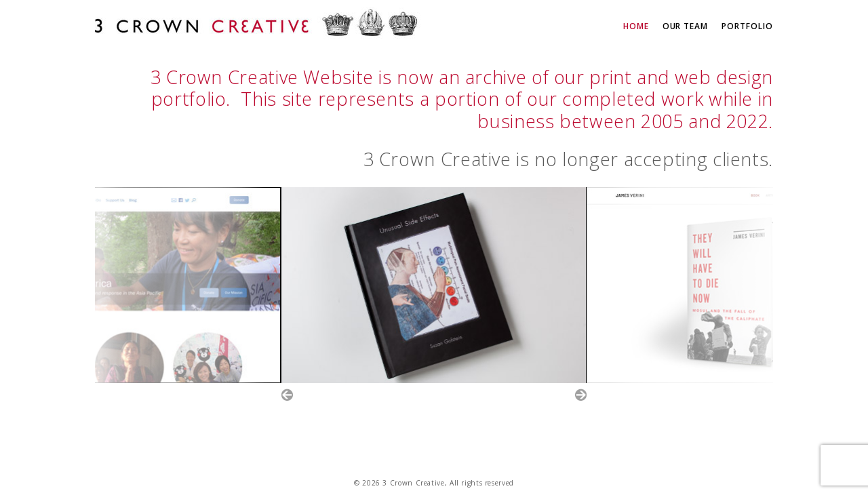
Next (581, 395)
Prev (287, 395)
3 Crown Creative (258, 25)
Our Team (686, 26)
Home (636, 26)
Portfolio (747, 26)
